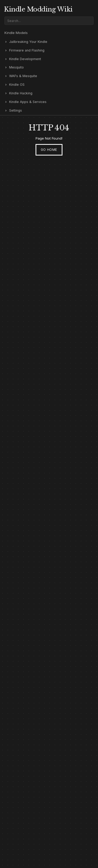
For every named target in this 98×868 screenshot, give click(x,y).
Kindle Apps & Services (28, 102)
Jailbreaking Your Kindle (28, 42)
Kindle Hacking (21, 93)
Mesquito (16, 67)
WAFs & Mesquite (23, 76)
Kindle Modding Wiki (38, 9)
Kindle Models (16, 33)
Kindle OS (17, 85)
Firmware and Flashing (27, 50)
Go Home (49, 150)
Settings (16, 110)
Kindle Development (25, 59)
